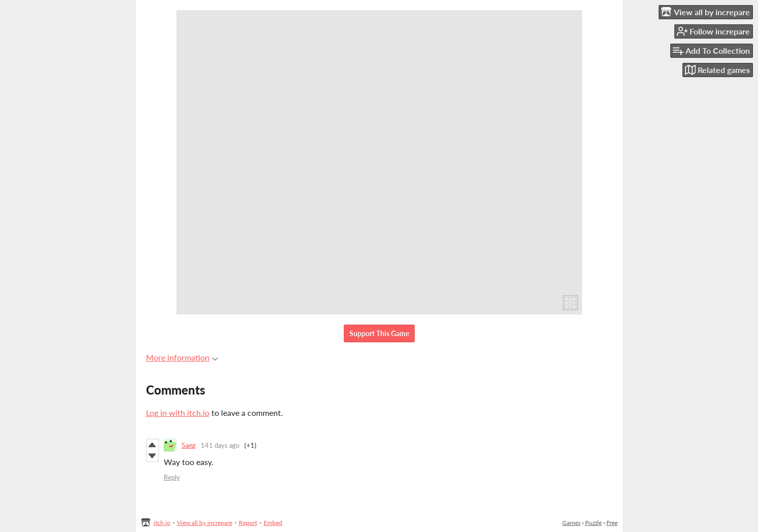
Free (612, 523)
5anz (189, 445)
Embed (273, 523)
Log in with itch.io (178, 413)
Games (571, 523)
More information (182, 357)
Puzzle (593, 523)
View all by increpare (205, 523)
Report (248, 523)
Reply (172, 477)
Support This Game (379, 333)
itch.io (162, 523)
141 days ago (220, 445)
